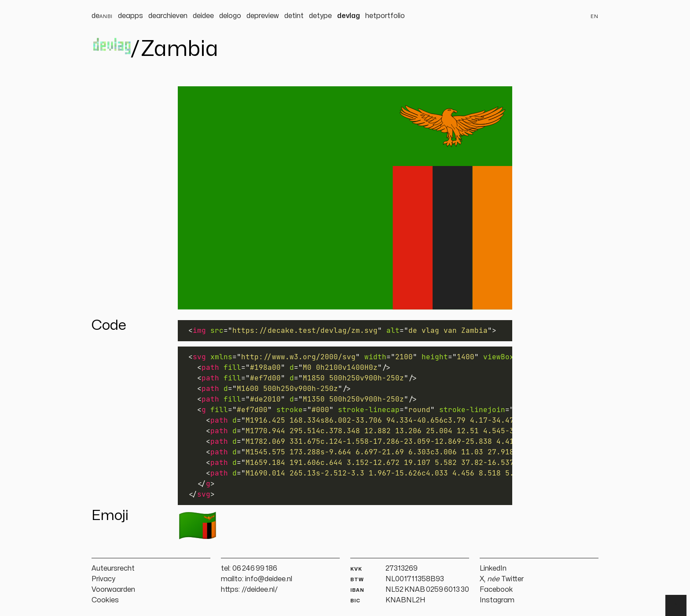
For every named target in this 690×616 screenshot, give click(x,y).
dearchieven (168, 16)
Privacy (103, 579)
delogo (230, 16)
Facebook (496, 590)
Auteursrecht (113, 568)
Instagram (497, 600)
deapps (130, 16)
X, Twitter (502, 579)
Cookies (105, 600)
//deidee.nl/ (260, 590)
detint (294, 16)
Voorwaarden (113, 590)
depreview (263, 16)
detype (320, 16)
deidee (203, 16)
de (102, 16)
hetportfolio (385, 16)
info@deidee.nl (269, 579)
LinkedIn (493, 568)
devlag (349, 16)
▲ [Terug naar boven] (676, 605)
